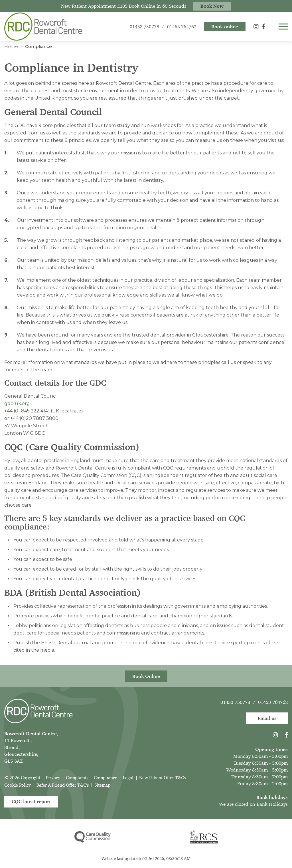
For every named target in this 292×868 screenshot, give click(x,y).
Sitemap (102, 785)
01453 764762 (273, 702)
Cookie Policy (18, 785)
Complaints (77, 778)
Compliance (106, 778)
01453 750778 (235, 702)
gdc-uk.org (17, 403)
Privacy (53, 778)
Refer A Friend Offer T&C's (63, 785)
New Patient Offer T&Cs (162, 778)
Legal (128, 778)
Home (11, 46)
